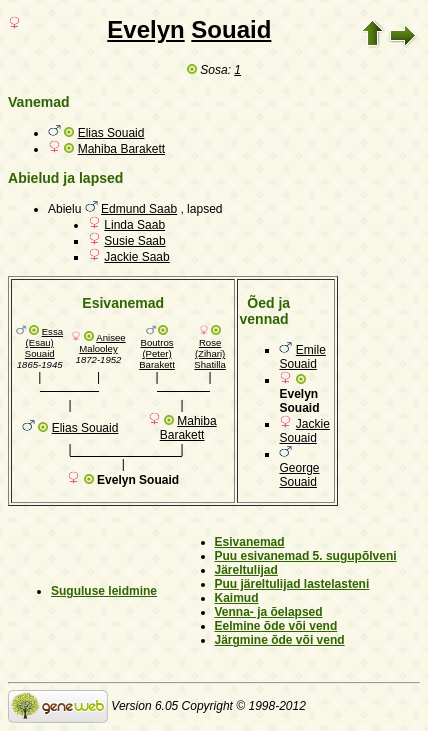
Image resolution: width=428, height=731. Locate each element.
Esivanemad (250, 542)
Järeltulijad (246, 570)
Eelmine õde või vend (276, 626)
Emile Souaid (302, 357)
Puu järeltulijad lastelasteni (292, 584)
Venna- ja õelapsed (269, 612)
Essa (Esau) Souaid (44, 342)
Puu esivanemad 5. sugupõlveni (306, 556)
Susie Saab (134, 241)
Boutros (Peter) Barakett (157, 353)
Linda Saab (134, 225)
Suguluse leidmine (104, 591)
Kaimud (237, 598)
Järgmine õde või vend (280, 640)
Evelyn (145, 29)
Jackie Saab (136, 257)
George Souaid (299, 475)
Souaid (231, 29)
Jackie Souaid (304, 431)
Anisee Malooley (102, 343)
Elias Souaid (111, 133)
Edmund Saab (139, 209)
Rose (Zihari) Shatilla (209, 353)
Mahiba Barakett (121, 149)
